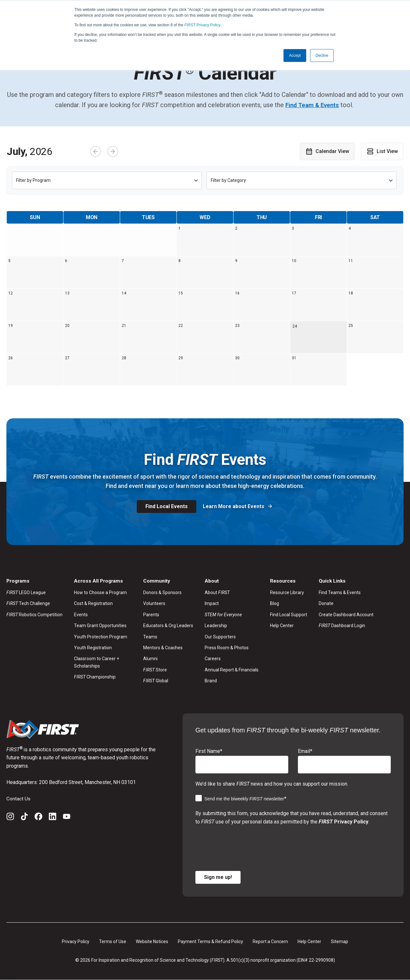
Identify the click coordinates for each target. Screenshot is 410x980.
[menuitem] (232, 615)
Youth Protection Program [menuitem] (101, 637)
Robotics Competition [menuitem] (34, 615)
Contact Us (19, 799)
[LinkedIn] (53, 818)
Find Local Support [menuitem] (289, 615)
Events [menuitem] (81, 615)
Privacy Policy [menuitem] (76, 942)
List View (382, 151)
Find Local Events (167, 506)
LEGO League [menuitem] (26, 592)
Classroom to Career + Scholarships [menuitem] (97, 662)
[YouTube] (67, 818)
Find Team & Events (312, 105)
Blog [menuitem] (275, 604)
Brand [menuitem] (211, 681)
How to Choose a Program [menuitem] (100, 592)
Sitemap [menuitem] (340, 942)
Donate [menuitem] (326, 604)
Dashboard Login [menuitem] (342, 626)
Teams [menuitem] (150, 637)
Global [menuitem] (156, 681)
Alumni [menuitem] (150, 659)
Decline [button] (322, 55)
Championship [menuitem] (95, 677)
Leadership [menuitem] (216, 626)
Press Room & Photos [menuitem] (227, 648)
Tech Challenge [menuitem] (28, 604)
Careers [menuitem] (213, 659)
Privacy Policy (203, 25)
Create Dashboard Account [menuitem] (346, 615)
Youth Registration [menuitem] (93, 648)
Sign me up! (218, 877)
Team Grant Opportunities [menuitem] (100, 626)
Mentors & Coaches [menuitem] (163, 648)
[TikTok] (24, 818)
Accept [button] (295, 55)
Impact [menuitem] (212, 604)
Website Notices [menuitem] (152, 942)
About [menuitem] (217, 592)
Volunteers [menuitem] (154, 604)
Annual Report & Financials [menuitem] (232, 670)
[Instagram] (10, 818)
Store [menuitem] (155, 670)
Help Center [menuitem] (282, 626)
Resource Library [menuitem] (287, 592)
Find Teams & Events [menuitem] (340, 592)
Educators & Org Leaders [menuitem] (168, 626)
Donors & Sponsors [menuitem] (162, 592)
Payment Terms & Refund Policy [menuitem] (210, 942)
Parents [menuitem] (151, 615)
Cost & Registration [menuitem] (93, 604)
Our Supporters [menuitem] (220, 637)
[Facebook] (38, 818)
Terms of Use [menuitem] (113, 942)
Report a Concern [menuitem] (270, 942)
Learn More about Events (234, 506)
